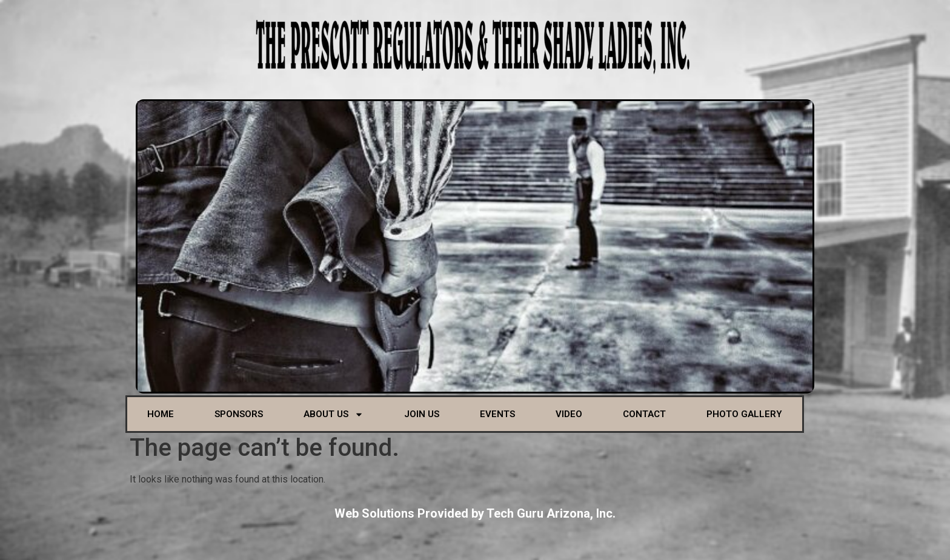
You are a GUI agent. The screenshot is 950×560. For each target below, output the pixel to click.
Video (569, 414)
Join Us (422, 414)
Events (497, 414)
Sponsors (239, 414)
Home (161, 414)
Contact (644, 414)
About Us (334, 414)
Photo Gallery (744, 414)
